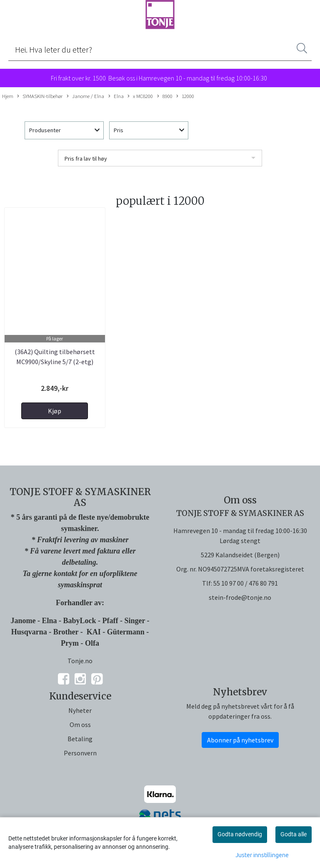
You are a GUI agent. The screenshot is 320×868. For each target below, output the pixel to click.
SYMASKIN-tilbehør (40, 96)
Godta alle (294, 834)
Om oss (80, 725)
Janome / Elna (85, 96)
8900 (165, 96)
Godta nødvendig (240, 834)
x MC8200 (140, 96)
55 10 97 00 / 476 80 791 (246, 583)
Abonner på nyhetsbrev (240, 740)
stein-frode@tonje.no (240, 597)
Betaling (80, 739)
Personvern (80, 753)
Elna (116, 96)
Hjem (8, 96)
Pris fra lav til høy (86, 159)
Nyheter (80, 710)
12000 (185, 96)
